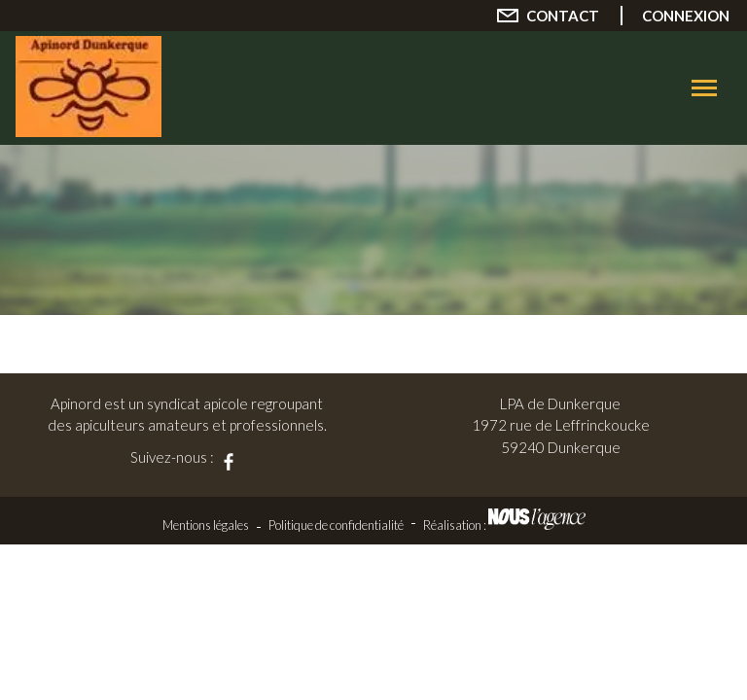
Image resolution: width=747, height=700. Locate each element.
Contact (563, 16)
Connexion (686, 16)
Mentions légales (206, 525)
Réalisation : (504, 525)
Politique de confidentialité (336, 525)
